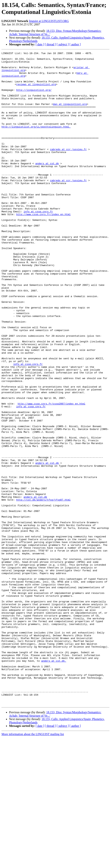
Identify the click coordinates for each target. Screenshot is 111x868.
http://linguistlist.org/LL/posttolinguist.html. (36, 142)
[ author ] (75, 44)
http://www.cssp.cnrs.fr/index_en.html (43, 247)
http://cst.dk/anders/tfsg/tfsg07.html (43, 590)
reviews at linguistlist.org (36, 91)
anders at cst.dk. (54, 783)
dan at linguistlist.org (70, 115)
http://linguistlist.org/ (34, 98)
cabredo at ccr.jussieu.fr (68, 169)
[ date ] (40, 44)
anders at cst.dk (47, 186)
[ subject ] (63, 44)
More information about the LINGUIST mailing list (33, 865)
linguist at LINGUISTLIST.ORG (49, 21)
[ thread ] (50, 44)
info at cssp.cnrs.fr (38, 244)
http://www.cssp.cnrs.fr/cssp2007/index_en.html (52, 474)
